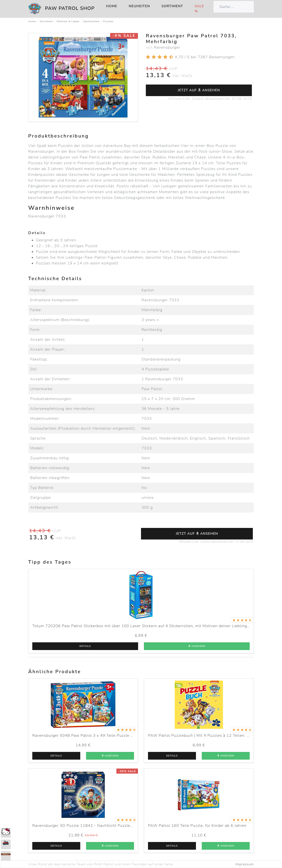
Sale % (199, 9)
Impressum (245, 864)
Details (85, 646)
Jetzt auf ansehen (199, 90)
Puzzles (108, 21)
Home (112, 6)
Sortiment (172, 6)
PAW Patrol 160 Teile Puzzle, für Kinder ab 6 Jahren (197, 826)
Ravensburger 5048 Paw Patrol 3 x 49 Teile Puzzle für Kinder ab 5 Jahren (102, 736)
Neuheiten (139, 6)
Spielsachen (92, 21)
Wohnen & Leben (68, 21)
